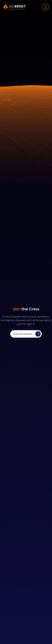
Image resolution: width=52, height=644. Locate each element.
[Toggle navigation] (45, 7)
